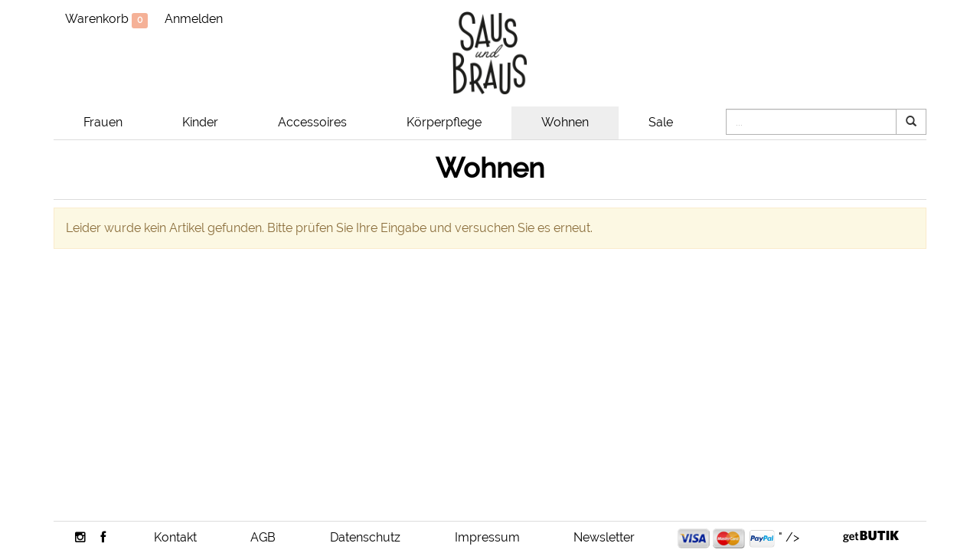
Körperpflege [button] (444, 122)
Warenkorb (106, 20)
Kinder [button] (200, 122)
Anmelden (194, 19)
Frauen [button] (103, 122)
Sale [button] (661, 122)
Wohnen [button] (565, 122)
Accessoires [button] (312, 122)
